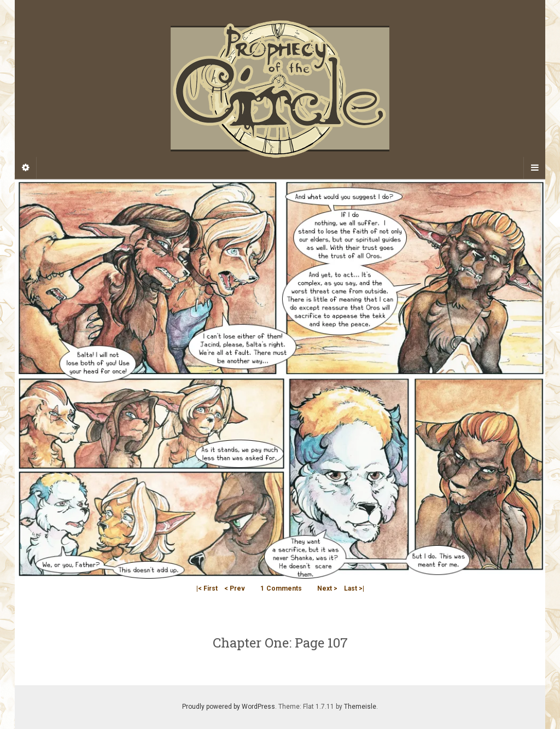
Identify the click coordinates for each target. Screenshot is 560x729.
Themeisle (360, 707)
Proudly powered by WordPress (229, 707)
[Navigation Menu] (534, 168)
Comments (281, 588)
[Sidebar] (26, 168)
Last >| (354, 588)
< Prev (235, 588)
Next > (327, 588)
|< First (207, 588)
